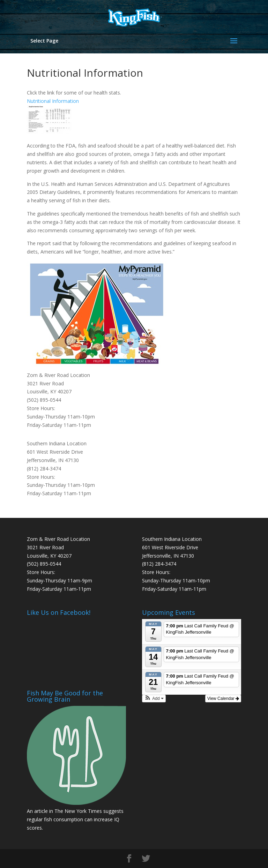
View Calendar (223, 699)
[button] (154, 699)
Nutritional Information (53, 101)
